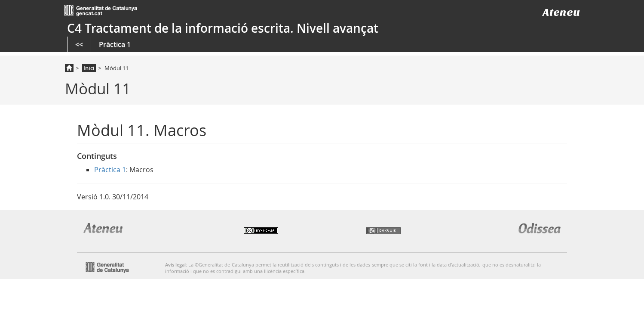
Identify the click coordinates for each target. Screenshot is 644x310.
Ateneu (561, 12)
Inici (89, 68)
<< (79, 44)
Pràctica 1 (115, 44)
